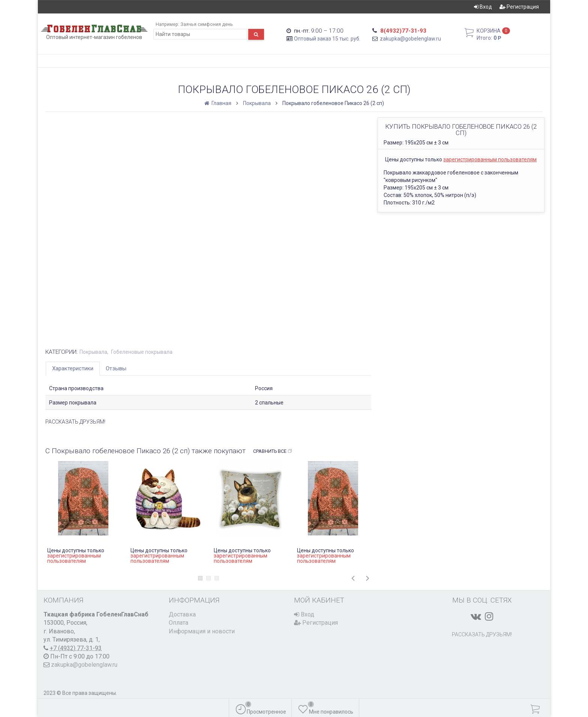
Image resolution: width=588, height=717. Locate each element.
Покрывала (257, 103)
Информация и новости (202, 631)
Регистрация (519, 7)
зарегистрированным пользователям (490, 159)
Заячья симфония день (207, 24)
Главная (218, 103)
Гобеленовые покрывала (142, 352)
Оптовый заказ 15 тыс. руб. (327, 39)
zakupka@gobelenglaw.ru (410, 39)
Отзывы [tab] (116, 368)
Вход (483, 7)
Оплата (178, 623)
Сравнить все (273, 451)
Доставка (182, 614)
